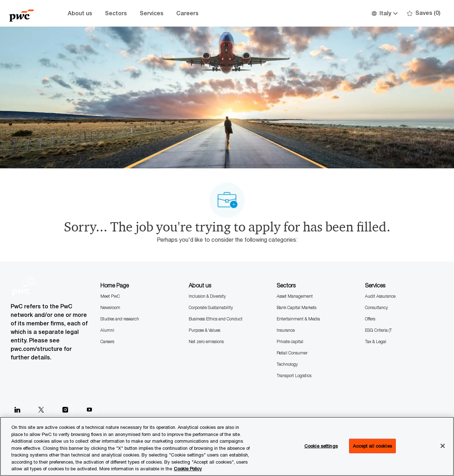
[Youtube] (89, 410)
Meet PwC (110, 296)
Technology (287, 364)
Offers (370, 319)
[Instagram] (65, 410)
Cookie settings (321, 446)
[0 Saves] (424, 13)
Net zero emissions (206, 341)
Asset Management (295, 296)
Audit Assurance (380, 296)
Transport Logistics (294, 376)
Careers (187, 13)
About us (80, 13)
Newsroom (110, 307)
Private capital (290, 341)
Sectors (116, 13)
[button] (384, 13)
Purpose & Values (204, 330)
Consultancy (377, 307)
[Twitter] (41, 410)
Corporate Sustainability (211, 307)
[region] (227, 446)
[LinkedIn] (17, 410)
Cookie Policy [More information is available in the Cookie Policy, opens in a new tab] (188, 469)
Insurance (286, 330)
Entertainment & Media (298, 319)
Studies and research (120, 319)
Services (152, 13)
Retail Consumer (292, 353)
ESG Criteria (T (378, 330)
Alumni (107, 330)
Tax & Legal (376, 341)
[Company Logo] (27, 13)
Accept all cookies (372, 446)
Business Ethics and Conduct (216, 319)
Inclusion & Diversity (207, 296)
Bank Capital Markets (297, 307)
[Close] (443, 446)
